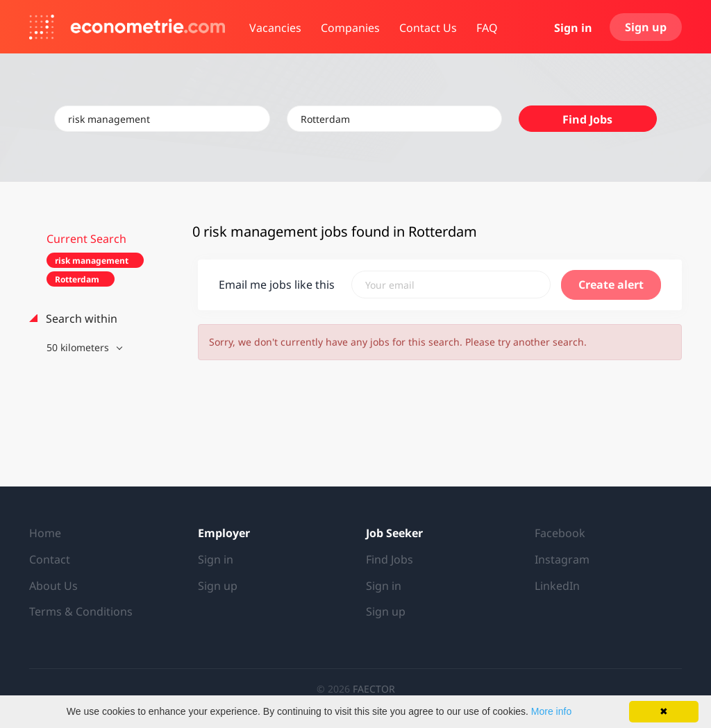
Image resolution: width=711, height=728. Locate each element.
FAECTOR (374, 689)
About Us (53, 586)
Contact (50, 559)
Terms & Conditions (81, 611)
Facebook (560, 533)
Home (45, 533)
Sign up (646, 27)
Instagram (562, 559)
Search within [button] (80, 319)
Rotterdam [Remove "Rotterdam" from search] (77, 279)
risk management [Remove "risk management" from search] (92, 261)
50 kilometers (79, 347)
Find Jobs (587, 119)
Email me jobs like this (277, 285)
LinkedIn (557, 586)
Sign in (573, 28)
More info (551, 711)
